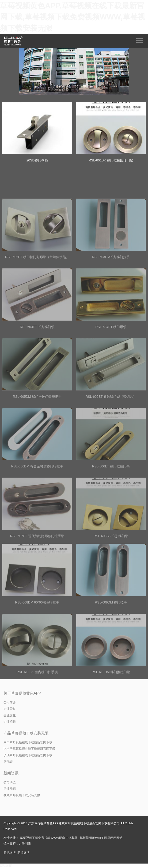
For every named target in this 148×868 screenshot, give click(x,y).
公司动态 (10, 782)
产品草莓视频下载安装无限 (26, 733)
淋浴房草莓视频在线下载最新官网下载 (29, 749)
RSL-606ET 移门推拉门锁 (111, 500)
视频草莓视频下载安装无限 (22, 795)
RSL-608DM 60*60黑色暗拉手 (37, 637)
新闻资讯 (11, 773)
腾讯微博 (10, 853)
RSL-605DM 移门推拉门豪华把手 (37, 430)
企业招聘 (10, 722)
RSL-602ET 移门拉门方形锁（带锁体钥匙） (37, 291)
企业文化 (10, 715)
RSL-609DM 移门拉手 (111, 637)
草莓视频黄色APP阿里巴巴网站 (101, 838)
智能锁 (8, 762)
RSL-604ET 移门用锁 (111, 360)
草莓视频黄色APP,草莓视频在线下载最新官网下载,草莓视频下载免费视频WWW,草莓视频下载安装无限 (73, 17)
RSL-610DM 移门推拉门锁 (111, 706)
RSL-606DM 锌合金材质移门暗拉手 (37, 500)
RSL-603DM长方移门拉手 (111, 291)
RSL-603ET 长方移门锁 (37, 360)
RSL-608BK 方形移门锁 (111, 570)
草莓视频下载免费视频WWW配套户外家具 (49, 838)
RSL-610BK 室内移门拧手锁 (37, 706)
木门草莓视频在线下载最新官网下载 (28, 742)
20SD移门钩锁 (37, 160)
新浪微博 (23, 853)
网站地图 (6, 866)
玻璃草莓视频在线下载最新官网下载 (28, 755)
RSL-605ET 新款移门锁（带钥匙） (111, 430)
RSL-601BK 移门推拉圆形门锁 (111, 160)
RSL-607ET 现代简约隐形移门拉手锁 (37, 570)
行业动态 (10, 789)
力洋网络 (25, 843)
